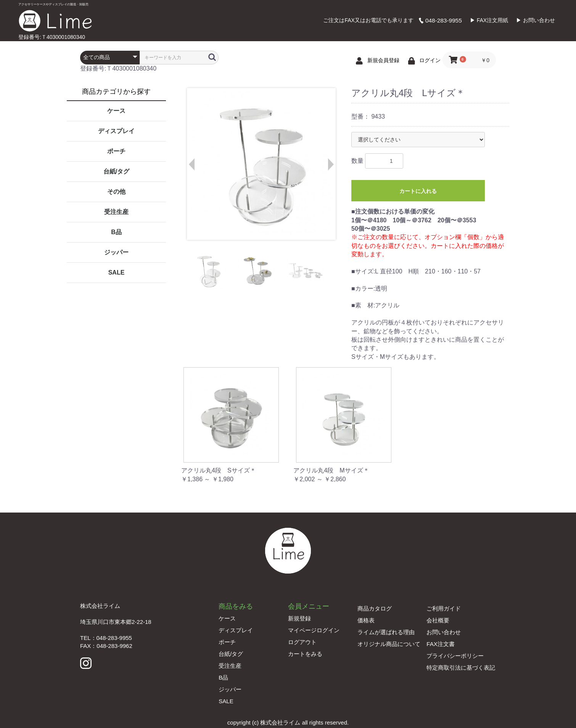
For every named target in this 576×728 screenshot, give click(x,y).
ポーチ (116, 151)
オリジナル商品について (389, 644)
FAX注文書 (440, 644)
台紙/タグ (116, 171)
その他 (116, 192)
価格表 (366, 620)
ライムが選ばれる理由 (386, 632)
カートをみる (305, 654)
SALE (117, 272)
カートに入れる (418, 191)
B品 (116, 232)
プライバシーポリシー (455, 656)
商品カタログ (375, 608)
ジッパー (116, 252)
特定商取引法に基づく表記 (461, 668)
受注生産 (116, 212)
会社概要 (438, 620)
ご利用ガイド (444, 608)
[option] (261, 164)
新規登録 (299, 618)
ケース (116, 111)
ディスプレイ (116, 131)
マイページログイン (314, 630)
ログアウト (302, 642)
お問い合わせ (444, 632)
